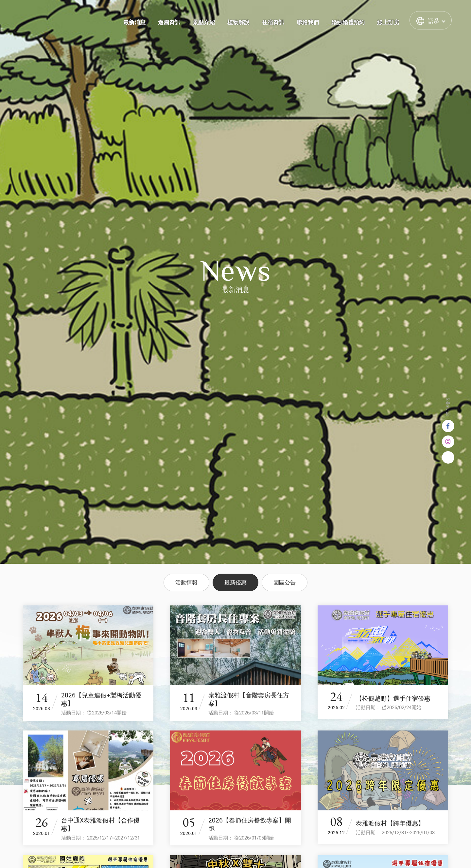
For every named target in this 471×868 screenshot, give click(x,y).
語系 (433, 21)
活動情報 (186, 582)
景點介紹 (204, 22)
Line (448, 457)
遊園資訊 (169, 22)
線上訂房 (388, 22)
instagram (448, 442)
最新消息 (134, 22)
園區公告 (285, 582)
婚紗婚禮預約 (348, 22)
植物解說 (238, 22)
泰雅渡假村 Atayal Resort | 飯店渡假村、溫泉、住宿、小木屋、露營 (46, 20)
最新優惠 (235, 582)
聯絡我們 (308, 22)
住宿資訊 (273, 22)
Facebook (448, 426)
